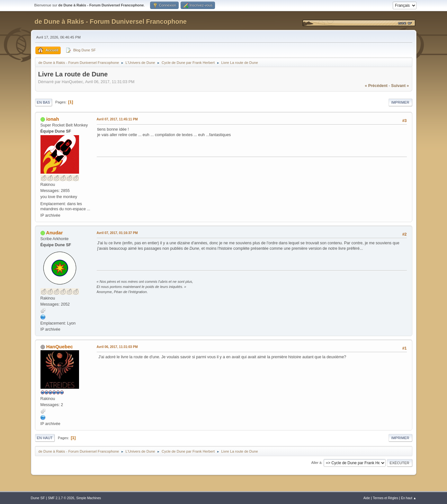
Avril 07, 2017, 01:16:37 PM (117, 233)
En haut (45, 438)
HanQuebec (60, 347)
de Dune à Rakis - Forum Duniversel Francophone (111, 22)
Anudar (54, 233)
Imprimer (400, 102)
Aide (367, 498)
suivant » (400, 86)
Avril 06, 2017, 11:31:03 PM (117, 347)
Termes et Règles (385, 498)
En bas (44, 102)
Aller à (317, 463)
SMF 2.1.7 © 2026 (61, 498)
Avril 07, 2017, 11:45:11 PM (117, 119)
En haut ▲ (409, 498)
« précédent (376, 86)
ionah (53, 119)
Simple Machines (89, 498)
